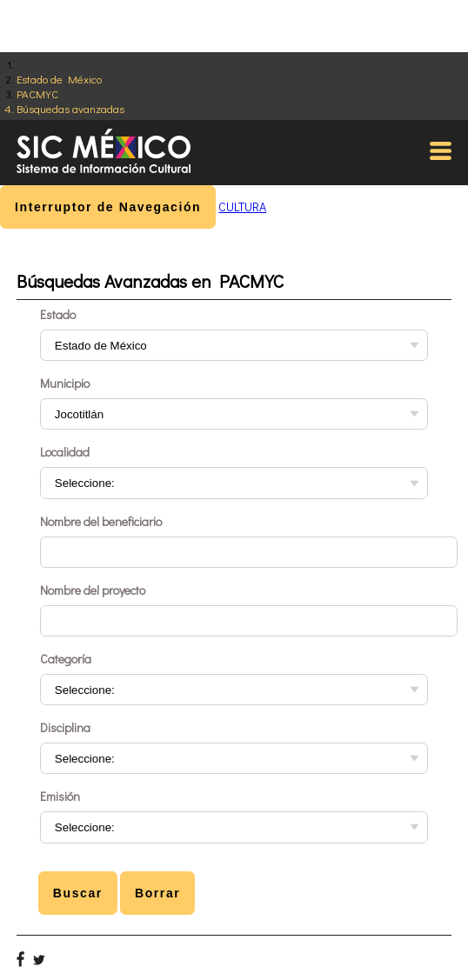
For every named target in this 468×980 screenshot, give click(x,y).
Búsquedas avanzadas (70, 108)
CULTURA (242, 207)
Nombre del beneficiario (101, 521)
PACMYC (37, 93)
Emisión (60, 796)
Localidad (65, 452)
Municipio (65, 383)
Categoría (66, 659)
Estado (58, 314)
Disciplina (65, 727)
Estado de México (59, 79)
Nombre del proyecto (93, 590)
